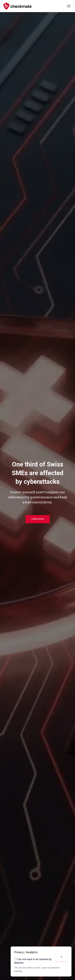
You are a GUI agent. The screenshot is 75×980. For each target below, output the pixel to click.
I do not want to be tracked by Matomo (33, 961)
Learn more (38, 519)
